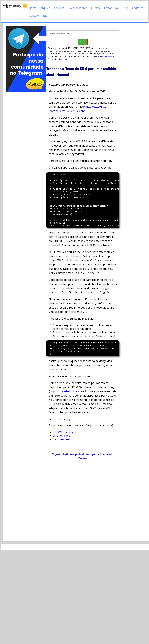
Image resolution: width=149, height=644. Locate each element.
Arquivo (45, 8)
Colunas (59, 8)
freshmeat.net (62, 439)
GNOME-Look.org (64, 432)
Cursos (95, 8)
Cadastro (138, 8)
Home (33, 8)
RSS (45, 16)
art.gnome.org (62, 436)
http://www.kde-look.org (65, 391)
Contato (34, 16)
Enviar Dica (111, 8)
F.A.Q (125, 8)
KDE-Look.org (61, 419)
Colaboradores (78, 8)
